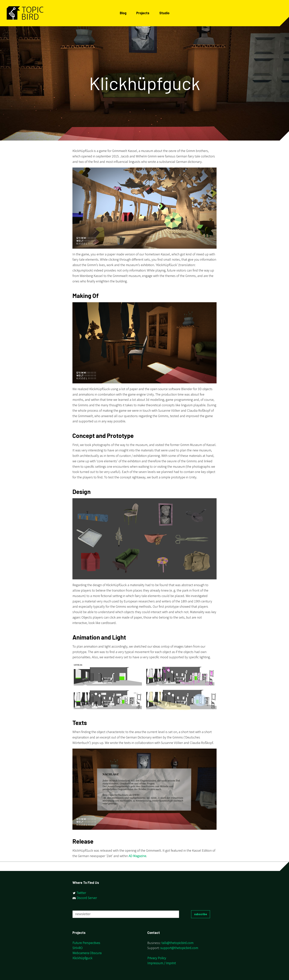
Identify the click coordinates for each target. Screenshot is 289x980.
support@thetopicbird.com (179, 948)
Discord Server (85, 898)
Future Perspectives (86, 943)
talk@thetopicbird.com (177, 943)
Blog (123, 13)
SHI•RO (77, 948)
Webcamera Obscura (87, 953)
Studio (164, 13)
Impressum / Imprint (162, 963)
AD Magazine (137, 856)
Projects (143, 13)
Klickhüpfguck (82, 958)
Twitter (79, 893)
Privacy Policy (157, 958)
